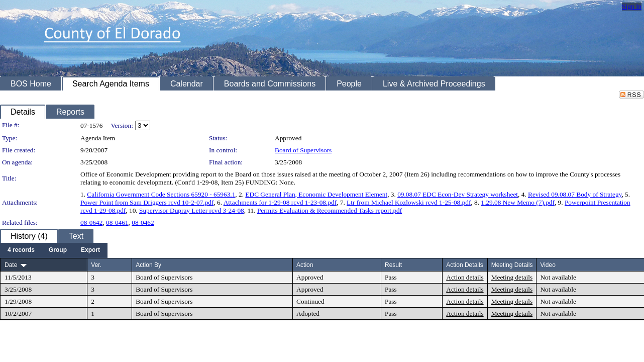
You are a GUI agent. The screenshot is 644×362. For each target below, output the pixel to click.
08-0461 (117, 222)
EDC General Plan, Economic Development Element (316, 194)
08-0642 (91, 222)
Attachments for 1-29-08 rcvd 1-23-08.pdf (280, 202)
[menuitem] (21, 250)
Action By (148, 265)
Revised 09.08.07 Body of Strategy (575, 194)
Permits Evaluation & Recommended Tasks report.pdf (330, 210)
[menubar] (54, 250)
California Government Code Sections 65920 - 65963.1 (161, 194)
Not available (558, 277)
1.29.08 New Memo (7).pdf (518, 202)
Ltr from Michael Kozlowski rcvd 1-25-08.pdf (409, 202)
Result (393, 265)
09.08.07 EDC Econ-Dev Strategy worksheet (458, 194)
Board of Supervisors (303, 150)
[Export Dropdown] (90, 250)
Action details (465, 277)
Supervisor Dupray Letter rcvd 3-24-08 (192, 210)
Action (305, 265)
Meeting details (512, 277)
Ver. (96, 265)
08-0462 (143, 222)
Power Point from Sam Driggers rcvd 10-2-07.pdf (147, 202)
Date (11, 265)
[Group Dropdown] (58, 250)
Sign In (632, 6)
